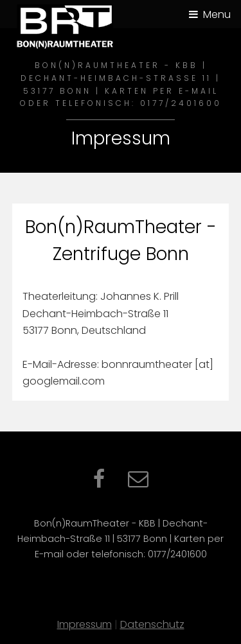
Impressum (85, 624)
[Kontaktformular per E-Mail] (138, 483)
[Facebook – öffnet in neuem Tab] (99, 483)
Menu (217, 14)
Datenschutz (152, 624)
